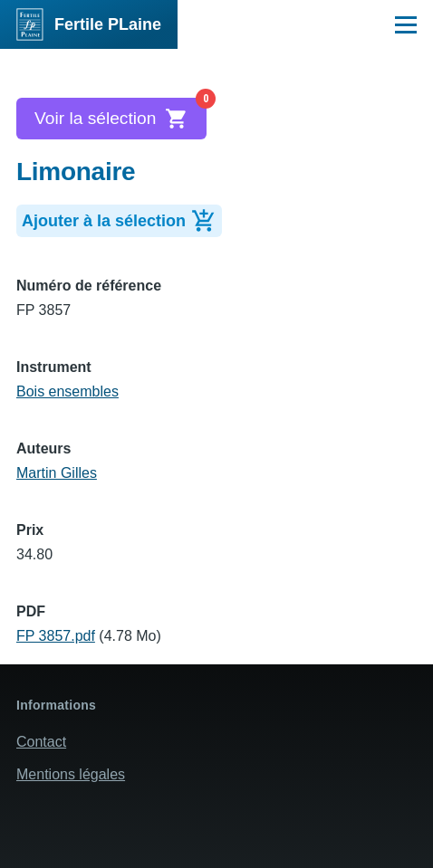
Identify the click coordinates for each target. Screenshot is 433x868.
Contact (41, 742)
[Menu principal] (406, 24)
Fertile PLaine (108, 24)
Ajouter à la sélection (122, 219)
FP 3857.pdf (56, 636)
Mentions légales (71, 774)
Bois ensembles (67, 391)
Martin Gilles (57, 473)
